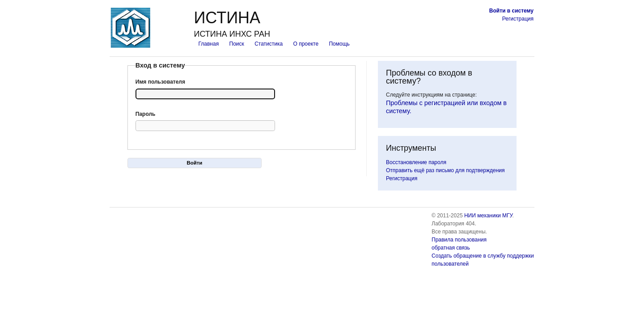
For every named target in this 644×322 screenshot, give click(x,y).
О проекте (306, 44)
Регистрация (518, 19)
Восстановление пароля (416, 162)
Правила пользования (459, 240)
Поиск (237, 44)
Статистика (269, 44)
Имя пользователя (160, 82)
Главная (208, 44)
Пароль (146, 114)
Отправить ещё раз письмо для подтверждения (445, 170)
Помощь (339, 44)
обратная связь (451, 248)
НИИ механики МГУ (488, 216)
